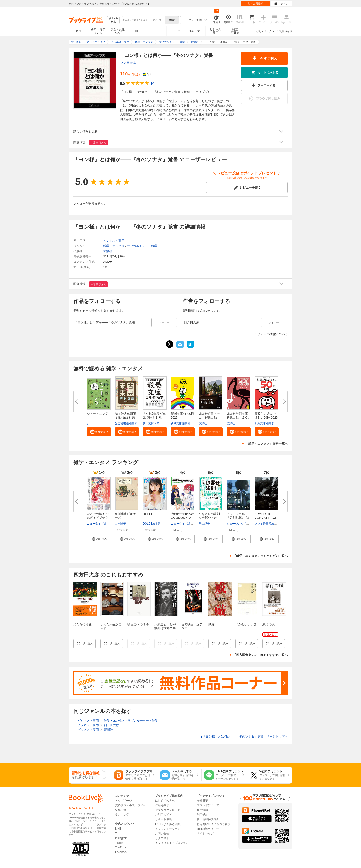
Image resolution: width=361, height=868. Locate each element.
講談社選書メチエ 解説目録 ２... (209, 417)
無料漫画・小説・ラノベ (130, 805)
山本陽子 (120, 524)
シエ (90, 423)
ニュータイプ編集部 (99, 524)
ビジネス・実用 (114, 241)
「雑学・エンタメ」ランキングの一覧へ (260, 556)
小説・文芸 (196, 31)
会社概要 (202, 801)
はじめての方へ (265, 31)
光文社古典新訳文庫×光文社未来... (125, 417)
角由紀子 (204, 524)
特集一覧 (121, 810)
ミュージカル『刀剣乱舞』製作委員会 (250, 524)
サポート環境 (163, 819)
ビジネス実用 (215, 31)
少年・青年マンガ (98, 31)
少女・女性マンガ (118, 31)
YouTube (121, 847)
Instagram (121, 838)
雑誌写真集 (235, 31)
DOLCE (148, 514)
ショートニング (97, 414)
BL (137, 31)
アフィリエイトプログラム (172, 843)
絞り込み (113, 20)
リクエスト (162, 838)
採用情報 (202, 810)
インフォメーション (168, 829)
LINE (118, 829)
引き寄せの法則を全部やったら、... (209, 518)
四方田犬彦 (128, 63)
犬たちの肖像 (82, 624)
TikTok (119, 843)
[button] (99, 432)
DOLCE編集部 (152, 524)
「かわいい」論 (246, 624)
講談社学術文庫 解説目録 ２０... (239, 416)
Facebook (121, 852)
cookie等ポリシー (208, 829)
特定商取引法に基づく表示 (214, 824)
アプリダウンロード (168, 810)
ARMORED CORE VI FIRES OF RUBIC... (266, 518)
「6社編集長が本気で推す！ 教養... (154, 417)
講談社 (203, 423)
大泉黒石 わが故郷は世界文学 (165, 626)
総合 (78, 31)
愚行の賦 (269, 624)
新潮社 (108, 251)
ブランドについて (208, 805)
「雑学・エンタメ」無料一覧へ (266, 444)
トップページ (123, 801)
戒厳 (211, 624)
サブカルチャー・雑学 (142, 246)
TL (157, 31)
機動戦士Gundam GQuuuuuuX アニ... (183, 518)
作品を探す (162, 805)
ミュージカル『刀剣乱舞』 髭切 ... (238, 518)
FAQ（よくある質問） (169, 824)
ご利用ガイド (285, 31)
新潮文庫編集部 (180, 423)
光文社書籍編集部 (126, 423)
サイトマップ (205, 834)
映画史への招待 (138, 624)
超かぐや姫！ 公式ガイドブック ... (98, 518)
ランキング (122, 815)
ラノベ (176, 31)
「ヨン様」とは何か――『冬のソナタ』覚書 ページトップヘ (244, 736)
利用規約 (202, 815)
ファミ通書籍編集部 (267, 524)
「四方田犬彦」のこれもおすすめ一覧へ (260, 655)
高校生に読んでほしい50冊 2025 (266, 416)
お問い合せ (162, 834)
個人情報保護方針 (208, 819)
